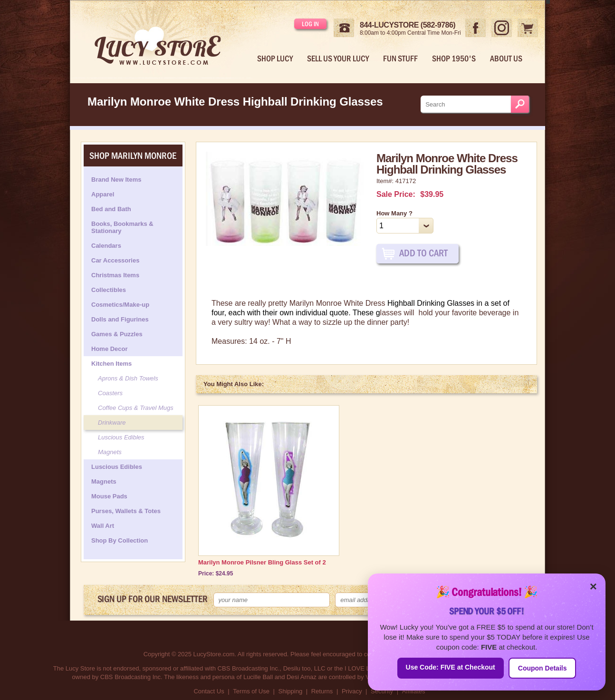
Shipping (291, 691)
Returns (322, 691)
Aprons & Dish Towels (128, 378)
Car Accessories (115, 260)
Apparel (103, 194)
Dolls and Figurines (120, 319)
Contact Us (209, 691)
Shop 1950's (454, 58)
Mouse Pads (109, 496)
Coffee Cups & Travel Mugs (136, 408)
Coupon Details (543, 668)
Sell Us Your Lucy (338, 58)
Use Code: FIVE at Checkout (451, 667)
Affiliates (414, 691)
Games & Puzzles (117, 334)
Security (382, 691)
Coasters (110, 393)
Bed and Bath (111, 209)
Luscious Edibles (121, 437)
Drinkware (112, 423)
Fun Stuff (400, 58)
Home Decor (110, 349)
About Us (506, 58)
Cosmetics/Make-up (120, 305)
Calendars (106, 246)
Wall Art (103, 526)
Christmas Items (115, 275)
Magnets (110, 452)
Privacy (352, 691)
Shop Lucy (275, 58)
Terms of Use (251, 691)
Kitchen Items (111, 364)
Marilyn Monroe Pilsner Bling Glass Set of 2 (262, 562)
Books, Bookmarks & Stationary (122, 227)
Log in (310, 24)
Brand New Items (116, 180)
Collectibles (109, 290)
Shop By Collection (120, 540)
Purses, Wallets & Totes (126, 511)
